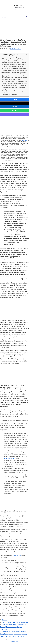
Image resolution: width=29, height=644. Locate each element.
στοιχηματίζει (17, 555)
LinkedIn (14, 107)
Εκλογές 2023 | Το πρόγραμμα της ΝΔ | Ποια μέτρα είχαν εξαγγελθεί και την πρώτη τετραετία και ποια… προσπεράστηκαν (13, 634)
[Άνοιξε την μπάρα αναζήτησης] (27, 17)
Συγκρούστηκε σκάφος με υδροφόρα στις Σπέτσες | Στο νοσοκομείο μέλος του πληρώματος (14, 627)
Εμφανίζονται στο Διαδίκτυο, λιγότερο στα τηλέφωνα (14, 92)
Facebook (15, 99)
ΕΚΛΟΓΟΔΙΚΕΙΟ (16, 622)
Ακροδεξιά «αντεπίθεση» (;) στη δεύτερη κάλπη (13, 88)
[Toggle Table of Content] (26, 55)
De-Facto (18, 6)
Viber (14, 114)
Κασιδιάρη (24, 140)
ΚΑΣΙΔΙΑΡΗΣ (24, 622)
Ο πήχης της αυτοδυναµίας (10, 95)
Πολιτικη (4, 620)
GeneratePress (14, 642)
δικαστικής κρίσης (10, 458)
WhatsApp (14, 110)
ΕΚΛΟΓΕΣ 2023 (6, 622)
